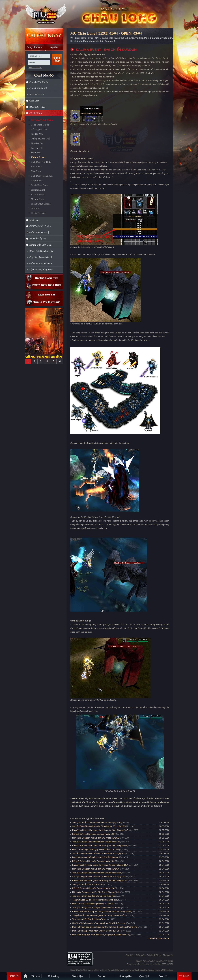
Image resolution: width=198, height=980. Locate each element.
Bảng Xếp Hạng (37, 107)
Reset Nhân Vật (37, 95)
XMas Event (37, 181)
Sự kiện (102, 976)
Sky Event (36, 153)
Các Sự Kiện (36, 113)
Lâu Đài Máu (37, 134)
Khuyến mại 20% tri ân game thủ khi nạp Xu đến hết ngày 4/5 (100, 846)
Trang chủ (72, 38)
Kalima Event (38, 157)
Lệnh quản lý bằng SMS (41, 270)
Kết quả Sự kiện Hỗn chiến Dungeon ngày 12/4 (93, 888)
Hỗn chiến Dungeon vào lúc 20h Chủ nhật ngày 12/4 (96, 892)
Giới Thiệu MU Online (40, 226)
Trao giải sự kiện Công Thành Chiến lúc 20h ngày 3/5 (96, 842)
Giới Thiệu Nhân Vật (40, 232)
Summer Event (38, 190)
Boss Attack (37, 167)
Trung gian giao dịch (44, 286)
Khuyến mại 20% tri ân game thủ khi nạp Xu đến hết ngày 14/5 (100, 830)
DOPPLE (35, 208)
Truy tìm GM (37, 148)
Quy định (145, 976)
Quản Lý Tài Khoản (39, 82)
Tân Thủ (36, 976)
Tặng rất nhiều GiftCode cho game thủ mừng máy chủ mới (98, 915)
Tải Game (184, 976)
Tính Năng (53, 976)
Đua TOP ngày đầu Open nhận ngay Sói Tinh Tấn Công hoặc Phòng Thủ (105, 927)
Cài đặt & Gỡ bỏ (154, 955)
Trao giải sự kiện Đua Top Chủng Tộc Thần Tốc (94, 896)
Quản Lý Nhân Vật (38, 88)
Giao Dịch (34, 101)
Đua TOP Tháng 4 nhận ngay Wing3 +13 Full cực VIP (96, 931)
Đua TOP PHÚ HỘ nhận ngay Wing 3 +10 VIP (93, 904)
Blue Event (36, 171)
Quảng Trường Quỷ (40, 139)
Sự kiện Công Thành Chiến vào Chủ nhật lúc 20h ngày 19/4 (99, 877)
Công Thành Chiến (40, 125)
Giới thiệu (130, 955)
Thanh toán (168, 955)
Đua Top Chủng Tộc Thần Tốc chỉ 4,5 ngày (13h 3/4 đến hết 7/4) (101, 935)
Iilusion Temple (38, 213)
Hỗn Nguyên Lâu (39, 129)
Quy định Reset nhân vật (41, 257)
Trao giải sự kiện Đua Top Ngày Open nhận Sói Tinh (95, 908)
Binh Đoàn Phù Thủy (41, 162)
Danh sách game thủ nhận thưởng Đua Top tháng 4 (95, 857)
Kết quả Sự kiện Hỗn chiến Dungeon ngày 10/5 (93, 834)
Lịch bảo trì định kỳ (44, 295)
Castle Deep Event (40, 185)
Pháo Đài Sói (37, 143)
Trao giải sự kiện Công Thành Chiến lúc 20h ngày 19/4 (97, 873)
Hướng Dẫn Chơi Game (41, 245)
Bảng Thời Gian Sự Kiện (41, 251)
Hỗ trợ (44, 278)
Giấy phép (140, 955)
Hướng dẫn (125, 976)
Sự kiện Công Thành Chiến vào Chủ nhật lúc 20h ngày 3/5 (98, 853)
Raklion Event (38, 194)
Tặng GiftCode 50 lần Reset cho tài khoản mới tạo (95, 900)
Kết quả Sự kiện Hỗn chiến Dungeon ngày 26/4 (93, 861)
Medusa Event (38, 199)
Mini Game (35, 220)
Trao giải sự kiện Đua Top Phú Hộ (87, 884)
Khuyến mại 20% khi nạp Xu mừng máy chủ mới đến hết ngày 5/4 (102, 911)
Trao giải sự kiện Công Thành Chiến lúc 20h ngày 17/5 (97, 822)
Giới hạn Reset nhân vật (41, 263)
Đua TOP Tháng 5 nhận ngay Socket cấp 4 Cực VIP (95, 849)
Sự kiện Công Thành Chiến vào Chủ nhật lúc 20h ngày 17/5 (99, 826)
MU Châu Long (44, 14)
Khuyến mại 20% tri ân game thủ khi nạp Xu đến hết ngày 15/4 (100, 880)
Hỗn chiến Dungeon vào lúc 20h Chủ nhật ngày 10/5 (96, 838)
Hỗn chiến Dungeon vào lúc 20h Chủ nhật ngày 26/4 (96, 869)
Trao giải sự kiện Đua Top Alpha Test (89, 919)
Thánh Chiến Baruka (41, 204)
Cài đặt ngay (44, 36)
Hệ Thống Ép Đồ (38, 239)
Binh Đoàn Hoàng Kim (42, 176)
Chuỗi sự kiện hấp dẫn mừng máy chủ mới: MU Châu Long (99, 923)
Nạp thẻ (54, 47)
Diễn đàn (165, 976)
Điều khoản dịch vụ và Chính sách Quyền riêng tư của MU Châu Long (144, 970)
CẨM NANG (44, 74)
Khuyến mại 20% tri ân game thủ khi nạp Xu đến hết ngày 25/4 (100, 865)
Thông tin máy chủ (44, 302)
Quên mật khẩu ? (35, 68)
